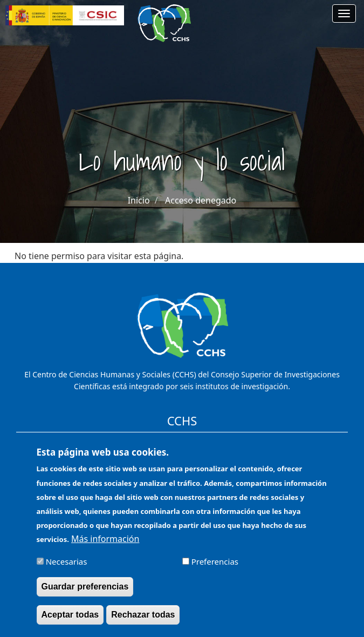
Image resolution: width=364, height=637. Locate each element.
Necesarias (67, 568)
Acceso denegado (201, 200)
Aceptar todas (70, 622)
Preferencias (215, 568)
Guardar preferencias (85, 594)
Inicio (139, 200)
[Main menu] (344, 13)
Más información (105, 546)
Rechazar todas (143, 622)
